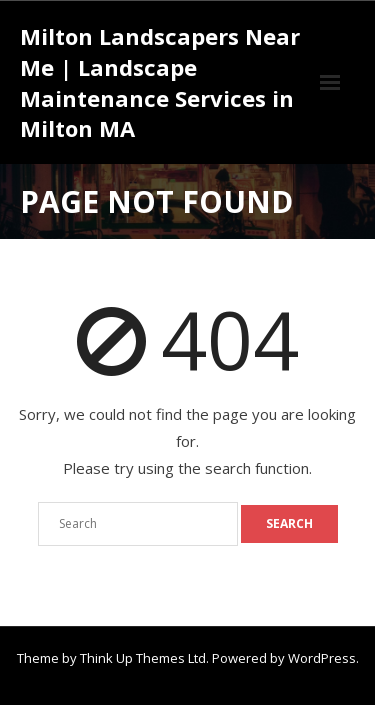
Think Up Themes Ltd (143, 658)
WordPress (322, 658)
